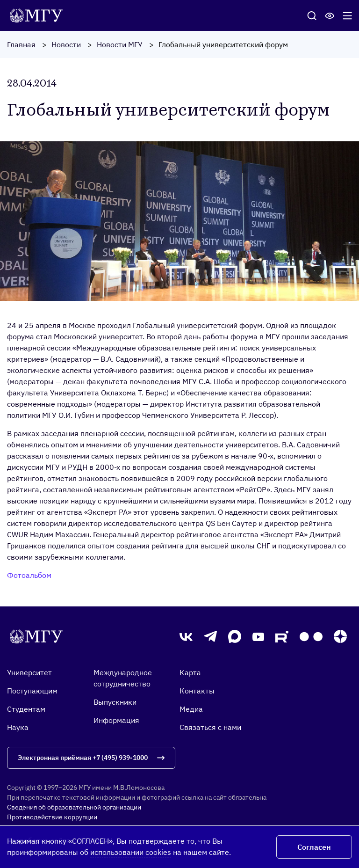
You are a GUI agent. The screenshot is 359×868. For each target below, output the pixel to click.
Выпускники (115, 702)
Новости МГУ (120, 44)
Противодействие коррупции (52, 817)
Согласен (314, 847)
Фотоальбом (29, 575)
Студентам (26, 709)
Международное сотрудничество (123, 678)
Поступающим (32, 691)
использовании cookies (131, 852)
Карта (190, 672)
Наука (18, 727)
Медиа (191, 709)
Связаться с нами (210, 727)
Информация (116, 720)
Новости (66, 44)
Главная (21, 44)
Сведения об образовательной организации (74, 807)
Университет (29, 672)
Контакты (197, 691)
